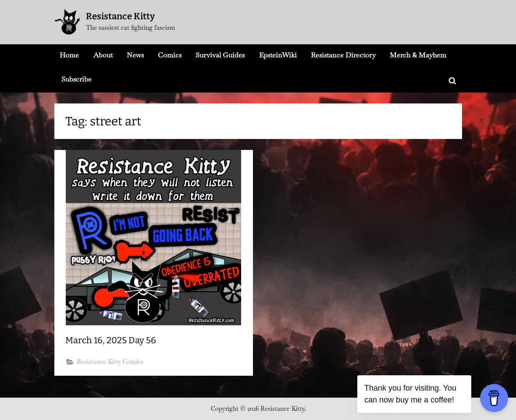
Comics (170, 55)
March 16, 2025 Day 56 (111, 340)
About (103, 55)
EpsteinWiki (278, 55)
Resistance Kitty (120, 16)
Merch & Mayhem (418, 55)
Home (69, 55)
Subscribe (77, 79)
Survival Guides (220, 55)
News (135, 55)
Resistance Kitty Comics (110, 362)
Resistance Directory (343, 55)
